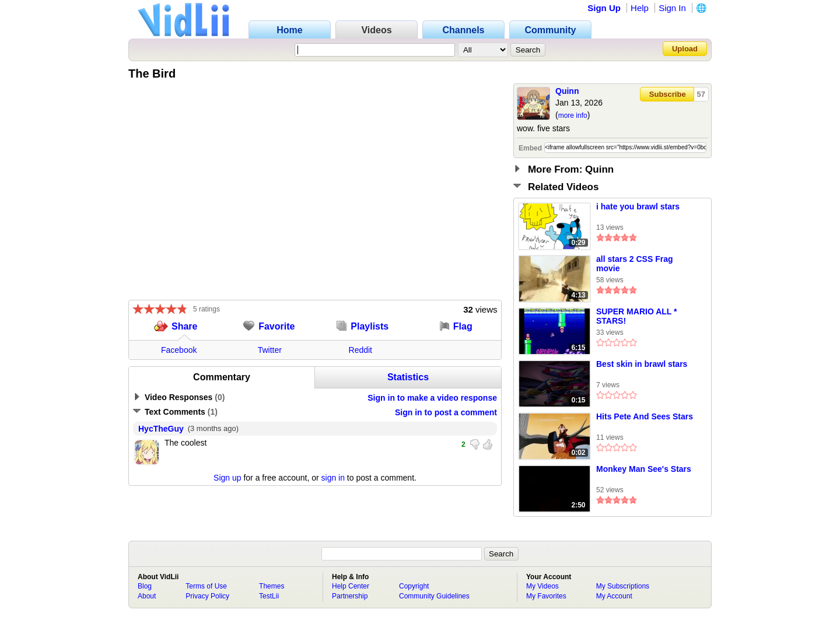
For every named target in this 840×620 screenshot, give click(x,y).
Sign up (227, 478)
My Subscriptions (623, 586)
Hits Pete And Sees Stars (645, 416)
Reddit (360, 350)
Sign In (672, 8)
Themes (272, 586)
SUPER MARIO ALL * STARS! (636, 316)
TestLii (269, 596)
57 (701, 94)
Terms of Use (206, 586)
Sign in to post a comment (446, 412)
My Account (614, 596)
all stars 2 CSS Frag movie (635, 264)
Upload (685, 49)
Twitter (270, 350)
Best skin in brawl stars (642, 364)
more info (573, 115)
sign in (333, 478)
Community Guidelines (434, 596)
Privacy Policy (207, 596)
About (147, 596)
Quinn (567, 91)
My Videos (542, 586)
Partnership (350, 596)
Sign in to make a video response (432, 398)
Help (640, 8)
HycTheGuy (161, 429)
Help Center (351, 586)
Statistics (408, 377)
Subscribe (668, 94)
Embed (530, 148)
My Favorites (546, 596)
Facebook (179, 350)
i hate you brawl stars (638, 206)
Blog (145, 586)
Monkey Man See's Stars (644, 469)
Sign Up (604, 8)
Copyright (414, 586)
